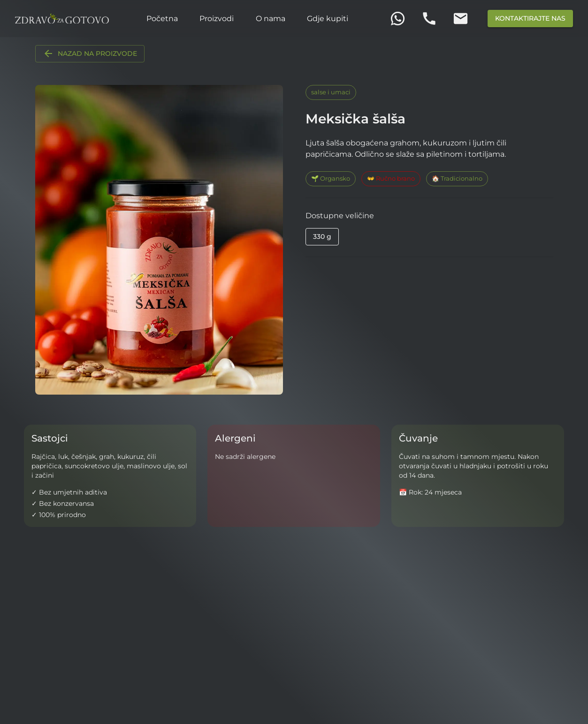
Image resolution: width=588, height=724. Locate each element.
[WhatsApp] (398, 19)
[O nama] (271, 19)
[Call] (429, 19)
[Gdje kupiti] (328, 19)
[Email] (461, 19)
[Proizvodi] (217, 19)
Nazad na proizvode (90, 53)
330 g (322, 236)
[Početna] (162, 19)
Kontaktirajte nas (530, 18)
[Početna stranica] (62, 19)
